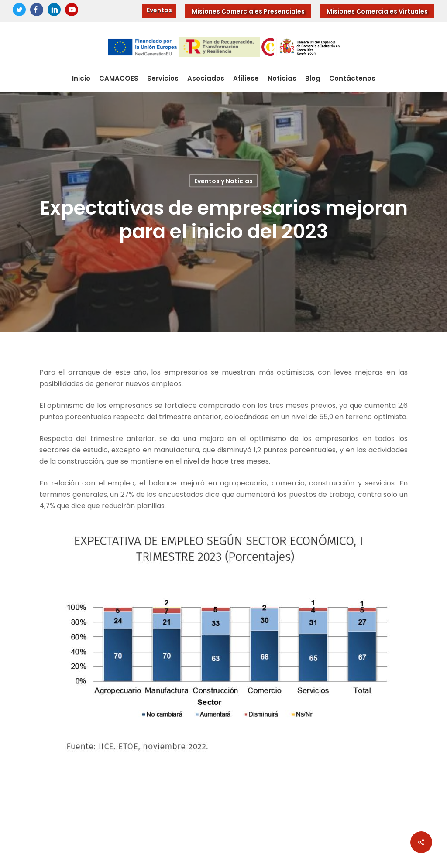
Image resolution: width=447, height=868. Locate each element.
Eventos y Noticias (223, 181)
